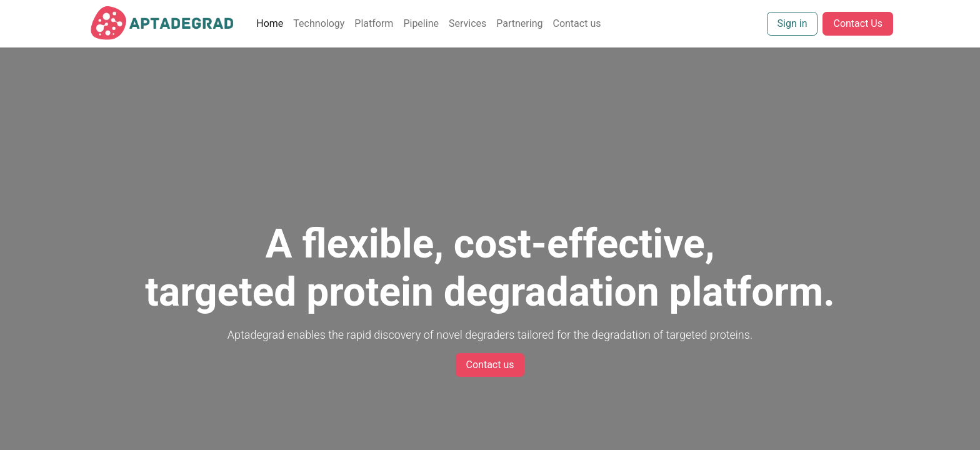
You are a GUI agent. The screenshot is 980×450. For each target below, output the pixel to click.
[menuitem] (270, 24)
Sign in (792, 23)
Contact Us (858, 23)
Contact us (490, 365)
